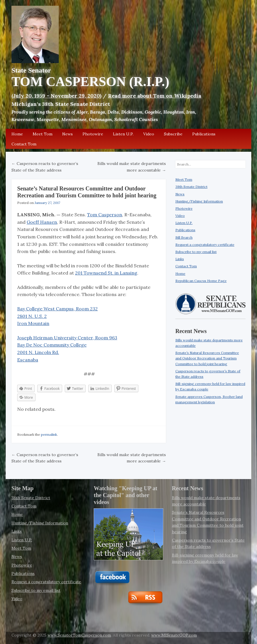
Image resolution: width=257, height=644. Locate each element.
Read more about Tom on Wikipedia (155, 96)
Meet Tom (43, 134)
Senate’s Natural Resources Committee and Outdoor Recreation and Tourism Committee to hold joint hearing (207, 358)
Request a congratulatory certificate (205, 245)
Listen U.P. (123, 134)
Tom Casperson (105, 215)
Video (149, 134)
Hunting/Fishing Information (199, 201)
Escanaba (28, 360)
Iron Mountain (33, 323)
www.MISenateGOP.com (174, 635)
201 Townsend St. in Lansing (106, 273)
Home (17, 134)
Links (180, 259)
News (67, 134)
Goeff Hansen (42, 222)
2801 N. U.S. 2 (32, 316)
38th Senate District (191, 187)
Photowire (93, 134)
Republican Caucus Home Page (201, 281)
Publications (204, 134)
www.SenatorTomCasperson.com (79, 635)
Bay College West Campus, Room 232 (57, 309)
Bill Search (184, 237)
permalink (49, 434)
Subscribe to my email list (196, 252)
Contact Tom (24, 144)
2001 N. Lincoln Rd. (38, 352)
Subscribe (173, 134)
